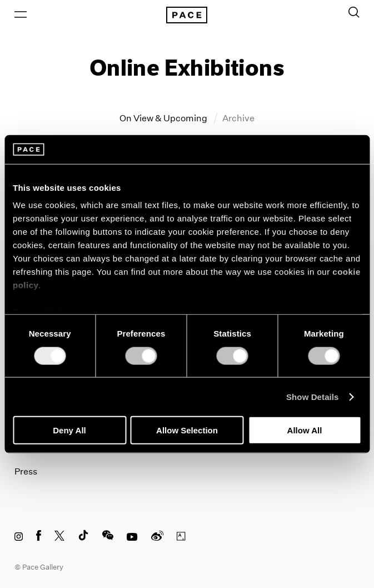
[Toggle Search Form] (354, 12)
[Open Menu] (21, 14)
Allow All (305, 430)
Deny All (69, 430)
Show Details (313, 396)
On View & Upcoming (164, 118)
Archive (238, 118)
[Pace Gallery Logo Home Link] (187, 15)
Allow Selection (187, 430)
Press (26, 471)
